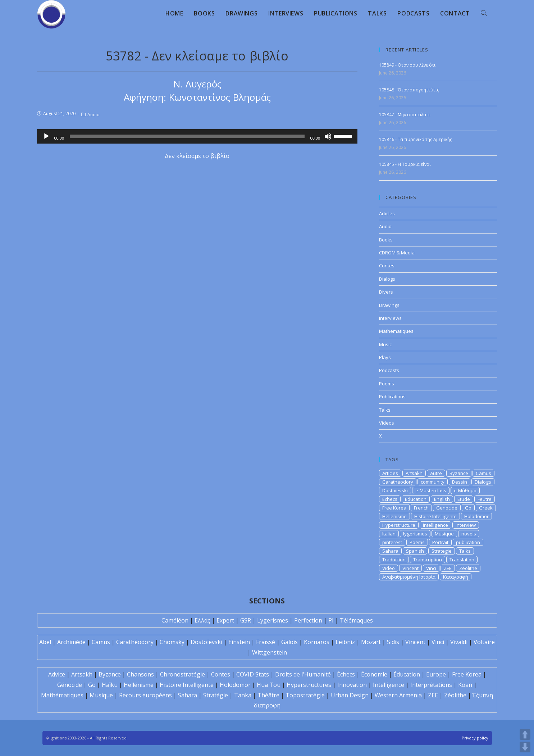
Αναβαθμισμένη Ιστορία (409, 577)
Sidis (393, 642)
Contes (387, 266)
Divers (386, 292)
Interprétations (431, 685)
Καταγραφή (456, 577)
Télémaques (356, 620)
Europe (436, 674)
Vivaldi (459, 642)
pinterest (392, 542)
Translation (462, 560)
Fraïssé (266, 642)
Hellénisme (139, 685)
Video (389, 568)
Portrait (440, 542)
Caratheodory (398, 482)
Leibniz (345, 642)
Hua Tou (269, 685)
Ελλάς (202, 620)
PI (331, 620)
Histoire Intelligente (435, 516)
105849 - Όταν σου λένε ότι (407, 65)
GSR (246, 620)
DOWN (525, 747)
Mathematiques (396, 331)
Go (468, 508)
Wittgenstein (270, 652)
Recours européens (145, 695)
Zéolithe (455, 695)
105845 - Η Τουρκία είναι (405, 164)
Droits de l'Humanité (303, 674)
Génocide (70, 685)
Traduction (394, 560)
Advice (57, 674)
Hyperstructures (309, 685)
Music (385, 344)
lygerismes (415, 534)
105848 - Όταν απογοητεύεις (409, 90)
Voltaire (484, 642)
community (433, 482)
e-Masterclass (431, 490)
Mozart (371, 642)
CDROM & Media (397, 253)
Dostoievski (395, 490)
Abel (45, 642)
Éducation (407, 674)
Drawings (389, 305)
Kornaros (317, 642)
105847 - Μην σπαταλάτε (405, 115)
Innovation (352, 685)
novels (469, 534)
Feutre (485, 499)
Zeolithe (468, 568)
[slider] (187, 136)
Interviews (390, 318)
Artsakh (414, 473)
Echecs (390, 499)
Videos (387, 423)
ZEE (448, 568)
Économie (374, 674)
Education (416, 499)
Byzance (459, 473)
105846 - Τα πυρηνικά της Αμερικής (416, 139)
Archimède (71, 642)
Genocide (447, 508)
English (442, 499)
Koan (465, 685)
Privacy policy (475, 738)
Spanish (415, 551)
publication (468, 542)
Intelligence (435, 525)
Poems (387, 384)
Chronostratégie (182, 674)
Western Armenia (398, 695)
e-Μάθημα (465, 490)
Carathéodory (135, 642)
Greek (486, 508)
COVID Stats (253, 674)
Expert (225, 620)
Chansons (140, 674)
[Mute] (328, 136)
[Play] (46, 136)
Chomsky (172, 642)
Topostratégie (305, 695)
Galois (289, 642)
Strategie (442, 551)
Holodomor (476, 516)
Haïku (110, 685)
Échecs (346, 674)
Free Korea (394, 508)
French (421, 508)
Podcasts (389, 370)
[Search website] (484, 13)
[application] (197, 136)
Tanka (243, 695)
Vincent (410, 568)
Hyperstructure (399, 525)
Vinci (431, 568)
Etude (464, 499)
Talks (385, 410)
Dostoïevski (206, 642)
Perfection (308, 620)
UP (525, 734)
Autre (436, 473)
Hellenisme (394, 516)
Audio (93, 115)
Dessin (460, 482)
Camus (483, 473)
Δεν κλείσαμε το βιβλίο (197, 156)
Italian (389, 534)
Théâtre (268, 695)
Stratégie (216, 695)
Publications (392, 397)
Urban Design (350, 695)
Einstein (239, 642)
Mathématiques (62, 695)
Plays (385, 357)
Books (386, 240)
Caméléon (175, 620)
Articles (387, 213)
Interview (466, 525)
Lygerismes (273, 620)
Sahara (390, 551)
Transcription (428, 560)
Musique (444, 534)
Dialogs (387, 279)
